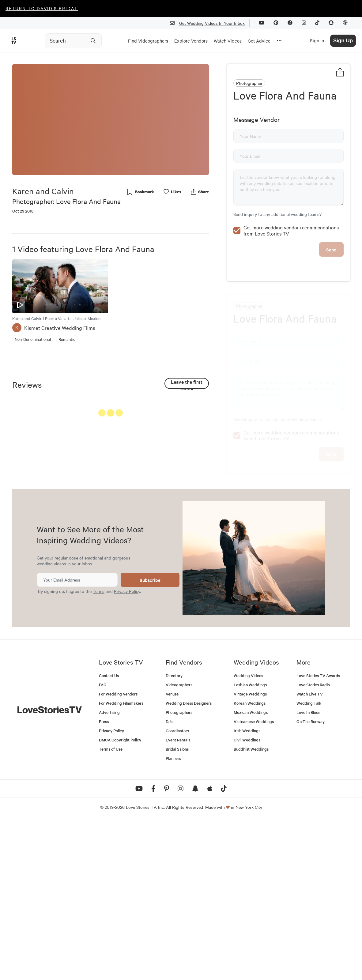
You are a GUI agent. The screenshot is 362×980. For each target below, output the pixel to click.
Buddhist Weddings (251, 908)
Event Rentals (178, 899)
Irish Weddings (247, 890)
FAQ (103, 844)
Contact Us (109, 834)
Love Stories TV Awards (318, 834)
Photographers (179, 871)
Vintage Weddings (250, 853)
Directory (174, 834)
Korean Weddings (250, 862)
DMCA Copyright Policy (120, 899)
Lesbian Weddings (250, 844)
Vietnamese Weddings (254, 880)
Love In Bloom (309, 871)
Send (331, 291)
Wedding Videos (248, 834)
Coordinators (177, 890)
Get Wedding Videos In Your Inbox (210, 23)
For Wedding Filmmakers (121, 862)
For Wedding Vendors (118, 853)
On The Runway (311, 880)
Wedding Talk (309, 862)
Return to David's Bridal (42, 8)
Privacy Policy (127, 750)
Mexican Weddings (251, 871)
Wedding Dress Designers (189, 862)
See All (186, 414)
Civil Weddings (247, 899)
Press (104, 880)
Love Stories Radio (313, 844)
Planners (173, 917)
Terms (99, 750)
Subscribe (150, 739)
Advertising (109, 871)
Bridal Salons (177, 908)
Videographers (179, 844)
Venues (172, 853)
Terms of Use (111, 908)
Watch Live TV (310, 853)
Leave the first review (187, 384)
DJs (169, 880)
